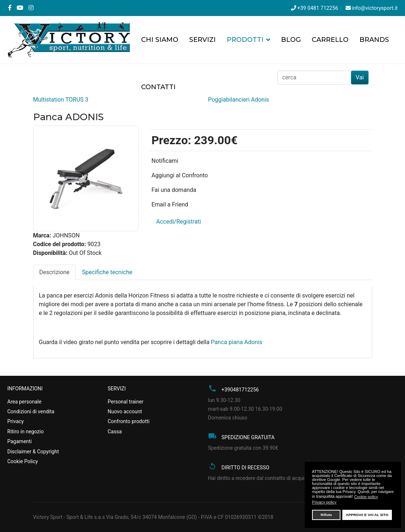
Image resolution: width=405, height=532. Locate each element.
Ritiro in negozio (26, 431)
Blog (291, 40)
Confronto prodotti (128, 421)
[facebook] (10, 8)
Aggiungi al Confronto (180, 175)
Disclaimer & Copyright (33, 452)
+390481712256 (240, 390)
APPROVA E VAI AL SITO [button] (367, 515)
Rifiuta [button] (326, 515)
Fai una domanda (174, 190)
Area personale (24, 402)
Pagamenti (20, 441)
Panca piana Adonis (236, 342)
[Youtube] (20, 8)
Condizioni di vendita (31, 411)
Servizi (202, 40)
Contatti (158, 87)
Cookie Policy (23, 461)
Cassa (115, 431)
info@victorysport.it (375, 8)
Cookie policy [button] (366, 497)
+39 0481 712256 (318, 8)
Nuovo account (125, 411)
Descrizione (54, 272)
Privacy (15, 421)
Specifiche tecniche (107, 272)
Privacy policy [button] (324, 502)
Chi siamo (160, 40)
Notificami (165, 161)
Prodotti (245, 40)
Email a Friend (170, 204)
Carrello (330, 40)
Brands (374, 40)
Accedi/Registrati (178, 222)
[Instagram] (31, 8)
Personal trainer (125, 402)
